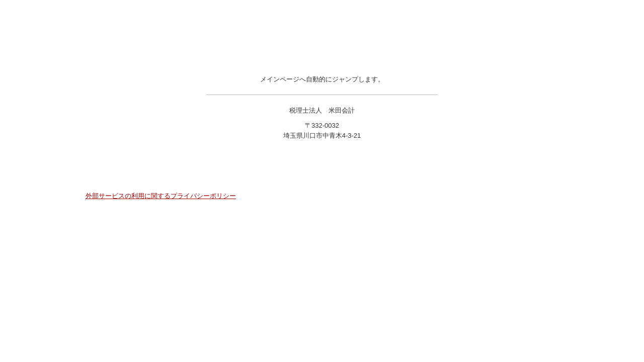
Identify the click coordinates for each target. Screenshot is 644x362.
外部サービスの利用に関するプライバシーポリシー (161, 196)
